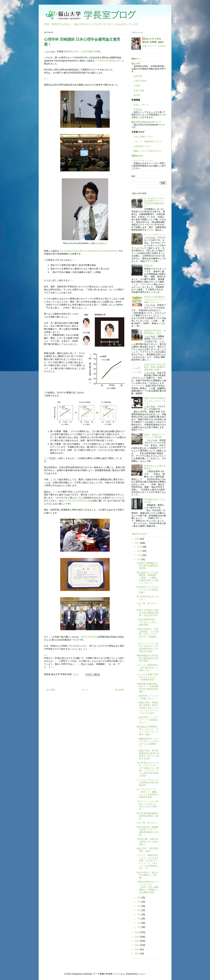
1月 (139, 927)
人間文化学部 (140, 81)
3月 (139, 919)
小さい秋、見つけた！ (147, 823)
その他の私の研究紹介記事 (77, 501)
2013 (137, 945)
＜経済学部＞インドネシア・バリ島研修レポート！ (148, 720)
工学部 (137, 86)
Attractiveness (111, 251)
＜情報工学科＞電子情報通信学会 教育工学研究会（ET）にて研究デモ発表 (148, 755)
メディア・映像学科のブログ (147, 142)
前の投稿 (119, 690)
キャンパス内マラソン (155, 235)
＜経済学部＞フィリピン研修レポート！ (147, 697)
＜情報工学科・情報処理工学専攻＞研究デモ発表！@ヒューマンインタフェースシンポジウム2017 (148, 708)
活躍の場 (148, 266)
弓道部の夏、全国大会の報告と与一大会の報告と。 (148, 842)
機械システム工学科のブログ (147, 151)
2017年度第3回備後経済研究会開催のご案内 (148, 816)
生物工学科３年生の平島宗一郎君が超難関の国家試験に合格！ (155, 367)
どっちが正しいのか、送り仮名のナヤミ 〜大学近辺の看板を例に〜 (155, 202)
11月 (140, 551)
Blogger (142, 974)
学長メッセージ (140, 105)
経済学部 (138, 76)
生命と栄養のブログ (142, 137)
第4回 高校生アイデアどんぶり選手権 (154, 436)
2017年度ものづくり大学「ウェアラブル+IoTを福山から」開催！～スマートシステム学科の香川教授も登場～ (148, 769)
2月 (139, 923)
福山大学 (136, 64)
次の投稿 (51, 690)
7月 (139, 902)
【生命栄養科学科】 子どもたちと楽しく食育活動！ (148, 622)
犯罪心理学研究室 (89, 637)
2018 (137, 539)
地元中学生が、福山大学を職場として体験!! (147, 875)
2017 (137, 543)
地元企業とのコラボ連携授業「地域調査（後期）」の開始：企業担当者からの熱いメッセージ (148, 578)
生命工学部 (139, 90)
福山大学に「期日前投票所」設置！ (147, 850)
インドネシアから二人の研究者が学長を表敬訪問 (148, 783)
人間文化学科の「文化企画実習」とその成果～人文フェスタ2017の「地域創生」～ (148, 634)
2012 (137, 949)
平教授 (74, 640)
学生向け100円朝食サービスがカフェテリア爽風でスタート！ (155, 300)
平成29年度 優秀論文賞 (108, 61)
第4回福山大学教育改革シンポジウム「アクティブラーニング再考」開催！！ (148, 731)
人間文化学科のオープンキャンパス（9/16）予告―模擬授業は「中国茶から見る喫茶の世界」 (148, 887)
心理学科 (85, 51)
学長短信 (137, 109)
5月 (139, 910)
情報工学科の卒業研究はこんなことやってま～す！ (155, 401)
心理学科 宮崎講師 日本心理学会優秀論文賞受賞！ (148, 566)
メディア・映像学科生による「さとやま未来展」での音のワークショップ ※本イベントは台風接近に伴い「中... (148, 862)
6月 (139, 906)
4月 (139, 914)
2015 (137, 937)
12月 (140, 547)
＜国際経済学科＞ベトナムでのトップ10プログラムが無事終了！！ (148, 743)
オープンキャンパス (142, 161)
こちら (54, 492)
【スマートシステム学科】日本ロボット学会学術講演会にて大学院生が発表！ (148, 647)
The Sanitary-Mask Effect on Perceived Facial (82, 251)
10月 (140, 555)
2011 (137, 954)
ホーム (85, 690)
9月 (139, 559)
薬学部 (137, 95)
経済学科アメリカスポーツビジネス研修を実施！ (148, 590)
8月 (139, 898)
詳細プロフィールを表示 (154, 46)
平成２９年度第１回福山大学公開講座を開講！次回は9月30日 (148, 613)
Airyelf (117, 974)
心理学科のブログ (141, 146)
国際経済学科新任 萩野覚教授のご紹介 (155, 332)
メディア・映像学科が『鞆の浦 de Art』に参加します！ (147, 668)
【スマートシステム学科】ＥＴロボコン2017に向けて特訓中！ (147, 805)
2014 (137, 941)
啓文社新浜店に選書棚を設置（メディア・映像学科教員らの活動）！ (148, 831)
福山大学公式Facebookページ (146, 122)
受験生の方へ (138, 156)
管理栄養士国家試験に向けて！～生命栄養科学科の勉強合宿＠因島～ (148, 688)
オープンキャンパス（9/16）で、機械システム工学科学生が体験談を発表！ (148, 793)
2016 (137, 932)
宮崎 (94, 51)
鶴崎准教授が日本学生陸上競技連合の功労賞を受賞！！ (148, 658)
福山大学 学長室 (153, 39)
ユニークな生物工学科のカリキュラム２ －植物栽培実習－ (148, 677)
